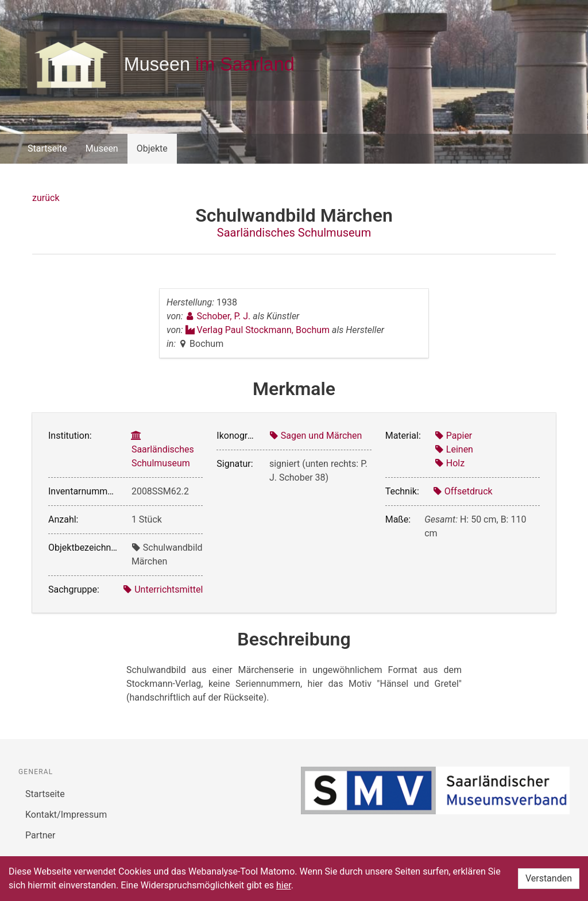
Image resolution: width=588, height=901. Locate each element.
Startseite (47, 148)
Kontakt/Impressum (66, 815)
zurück (46, 198)
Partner (40, 835)
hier (284, 885)
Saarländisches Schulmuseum (294, 233)
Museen (102, 148)
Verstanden (549, 878)
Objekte (152, 148)
